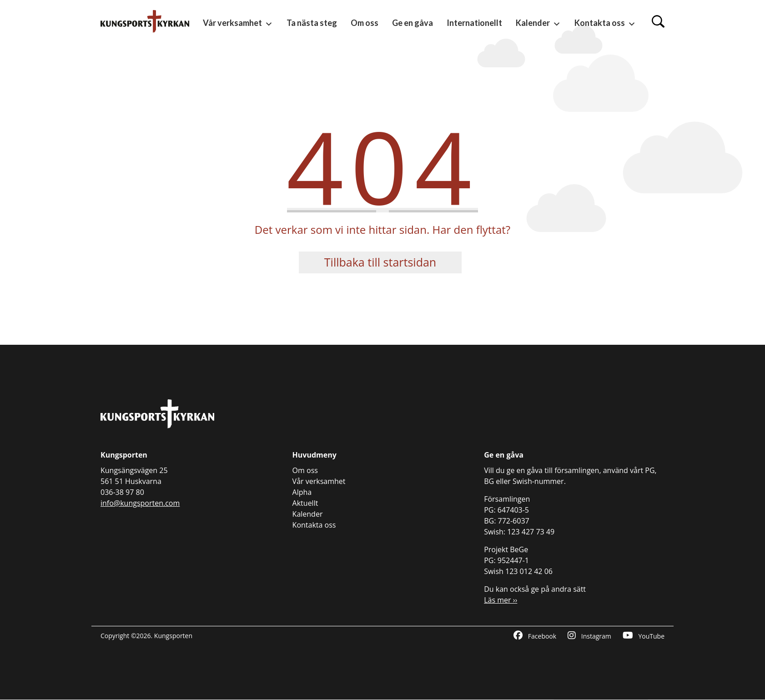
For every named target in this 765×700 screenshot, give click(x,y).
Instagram (589, 636)
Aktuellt (305, 503)
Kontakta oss (605, 23)
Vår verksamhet (238, 23)
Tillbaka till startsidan (380, 262)
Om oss (365, 23)
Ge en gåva (413, 23)
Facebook (535, 636)
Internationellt (474, 23)
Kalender (538, 23)
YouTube (644, 636)
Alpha (302, 492)
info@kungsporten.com (140, 503)
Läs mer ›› (501, 600)
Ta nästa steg (312, 23)
